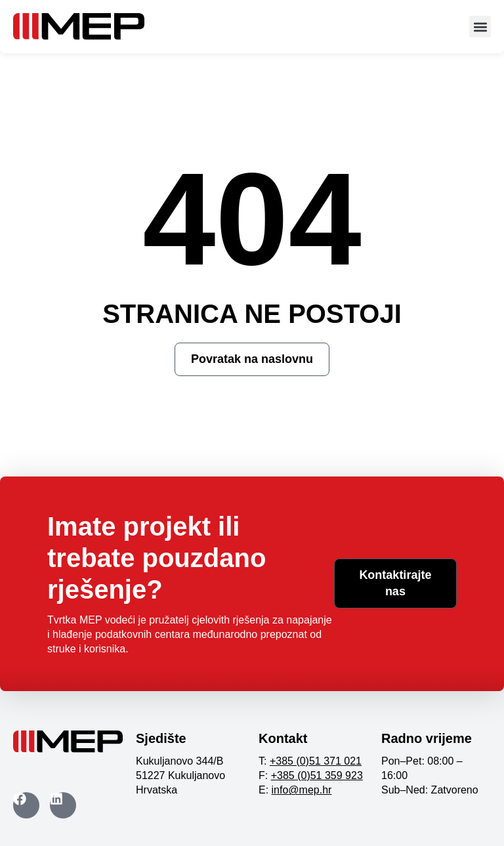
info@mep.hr (302, 790)
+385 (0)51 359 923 (317, 775)
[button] (480, 27)
